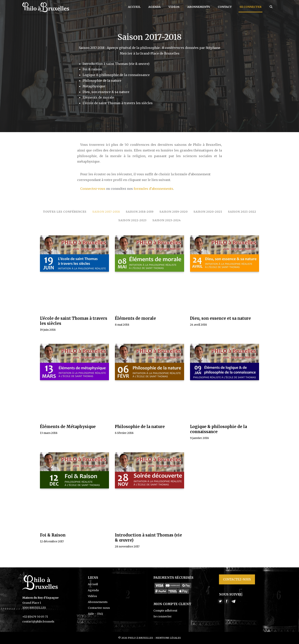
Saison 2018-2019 (140, 212)
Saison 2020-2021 (208, 212)
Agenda (154, 7)
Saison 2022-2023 (132, 220)
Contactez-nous (99, 608)
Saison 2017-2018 (106, 212)
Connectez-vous (93, 189)
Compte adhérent (165, 611)
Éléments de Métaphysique (68, 427)
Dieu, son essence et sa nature (220, 318)
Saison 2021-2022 (242, 212)
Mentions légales (168, 638)
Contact (225, 7)
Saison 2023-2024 (167, 220)
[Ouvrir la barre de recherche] (271, 7)
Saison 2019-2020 (174, 212)
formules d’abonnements (153, 189)
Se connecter (250, 7)
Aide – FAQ (95, 614)
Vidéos (174, 7)
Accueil (134, 7)
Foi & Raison (53, 535)
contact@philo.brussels (38, 622)
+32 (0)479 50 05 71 (35, 617)
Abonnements (199, 7)
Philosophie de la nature (140, 427)
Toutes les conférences (65, 212)
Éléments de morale (135, 318)
